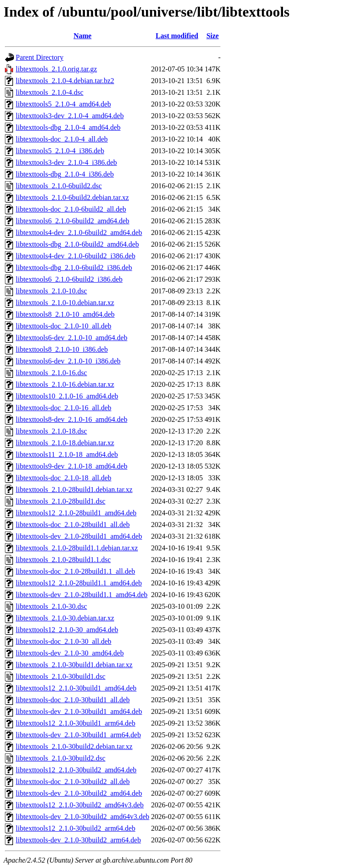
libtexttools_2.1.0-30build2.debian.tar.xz (74, 746)
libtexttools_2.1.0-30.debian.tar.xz (65, 618)
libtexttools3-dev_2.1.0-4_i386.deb (66, 162)
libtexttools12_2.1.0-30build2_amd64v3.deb (80, 805)
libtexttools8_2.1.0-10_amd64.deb (65, 314)
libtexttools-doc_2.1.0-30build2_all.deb (73, 782)
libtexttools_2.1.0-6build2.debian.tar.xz (72, 197)
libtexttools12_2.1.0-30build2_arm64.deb (75, 828)
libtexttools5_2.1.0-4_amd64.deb (63, 104)
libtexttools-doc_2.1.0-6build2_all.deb (71, 209)
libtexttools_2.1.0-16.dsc (51, 373)
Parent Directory (40, 57)
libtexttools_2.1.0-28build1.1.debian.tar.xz (77, 548)
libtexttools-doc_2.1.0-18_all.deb (64, 478)
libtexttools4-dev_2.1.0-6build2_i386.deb (75, 256)
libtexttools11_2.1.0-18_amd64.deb (67, 454)
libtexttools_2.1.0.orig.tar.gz (56, 69)
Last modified (177, 36)
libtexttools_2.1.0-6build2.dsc (59, 186)
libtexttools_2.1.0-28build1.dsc (61, 501)
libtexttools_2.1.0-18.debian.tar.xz (65, 443)
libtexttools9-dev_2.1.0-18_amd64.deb (71, 466)
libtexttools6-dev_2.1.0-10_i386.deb (68, 361)
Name (83, 36)
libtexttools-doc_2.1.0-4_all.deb (62, 139)
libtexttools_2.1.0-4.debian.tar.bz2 (65, 81)
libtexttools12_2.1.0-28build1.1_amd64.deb (79, 583)
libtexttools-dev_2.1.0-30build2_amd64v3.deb (82, 817)
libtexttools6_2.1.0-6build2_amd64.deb (73, 221)
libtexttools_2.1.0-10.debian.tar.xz (65, 303)
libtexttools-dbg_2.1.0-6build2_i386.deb (74, 268)
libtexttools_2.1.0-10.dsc (51, 291)
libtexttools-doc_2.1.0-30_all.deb (64, 641)
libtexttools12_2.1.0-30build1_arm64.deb (75, 723)
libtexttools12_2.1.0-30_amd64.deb (67, 630)
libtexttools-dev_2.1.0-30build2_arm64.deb (78, 840)
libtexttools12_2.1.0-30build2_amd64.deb (76, 770)
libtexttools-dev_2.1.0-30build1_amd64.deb (79, 711)
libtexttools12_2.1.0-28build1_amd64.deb (76, 513)
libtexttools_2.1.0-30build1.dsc (61, 676)
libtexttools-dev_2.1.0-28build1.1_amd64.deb (82, 595)
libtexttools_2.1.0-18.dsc (51, 431)
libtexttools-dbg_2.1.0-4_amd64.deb (68, 127)
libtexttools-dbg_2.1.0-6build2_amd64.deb (77, 244)
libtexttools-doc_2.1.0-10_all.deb (64, 326)
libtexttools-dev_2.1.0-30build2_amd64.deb (79, 793)
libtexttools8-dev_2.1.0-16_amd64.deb (71, 419)
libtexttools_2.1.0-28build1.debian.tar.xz (74, 489)
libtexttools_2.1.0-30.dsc (51, 606)
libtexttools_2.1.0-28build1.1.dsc (63, 560)
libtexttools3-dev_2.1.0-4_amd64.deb (70, 116)
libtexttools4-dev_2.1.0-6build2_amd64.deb (79, 232)
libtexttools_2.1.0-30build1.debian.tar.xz (74, 665)
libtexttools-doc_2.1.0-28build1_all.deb (73, 525)
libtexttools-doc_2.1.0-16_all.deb (64, 408)
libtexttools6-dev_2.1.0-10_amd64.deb (71, 338)
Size (212, 36)
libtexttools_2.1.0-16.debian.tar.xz (65, 384)
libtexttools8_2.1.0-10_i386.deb (62, 349)
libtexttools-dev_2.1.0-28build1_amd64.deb (79, 536)
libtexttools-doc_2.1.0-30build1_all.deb (73, 700)
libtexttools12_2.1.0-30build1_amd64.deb (76, 688)
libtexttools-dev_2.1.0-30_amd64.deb (70, 653)
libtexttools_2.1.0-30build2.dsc (61, 758)
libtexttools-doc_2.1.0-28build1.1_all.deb (75, 571)
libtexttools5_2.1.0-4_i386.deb (60, 151)
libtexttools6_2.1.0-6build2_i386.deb (69, 279)
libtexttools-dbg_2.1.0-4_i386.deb (65, 174)
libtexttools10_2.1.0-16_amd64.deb (67, 396)
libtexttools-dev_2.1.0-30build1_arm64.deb (78, 735)
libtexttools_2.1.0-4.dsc (50, 92)
